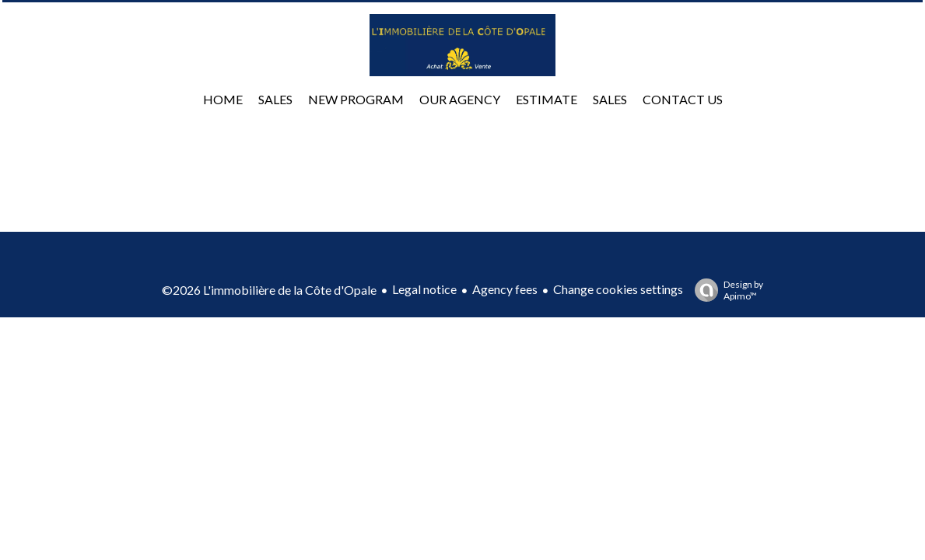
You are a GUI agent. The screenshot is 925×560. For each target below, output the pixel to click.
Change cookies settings (618, 289)
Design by (725, 290)
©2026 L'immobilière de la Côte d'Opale (269, 290)
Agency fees (505, 289)
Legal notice (424, 289)
